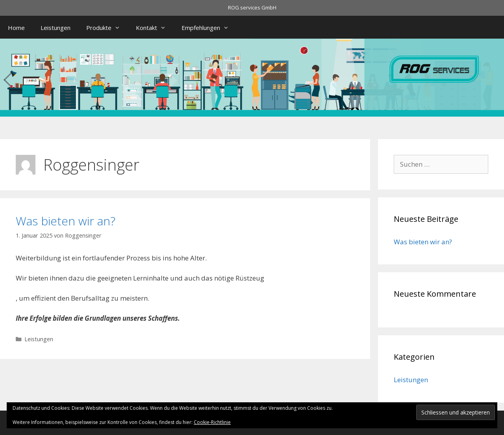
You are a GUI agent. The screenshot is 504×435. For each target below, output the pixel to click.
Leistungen (56, 28)
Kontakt (155, 28)
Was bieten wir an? (66, 221)
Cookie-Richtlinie (212, 422)
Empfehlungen (209, 28)
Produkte (107, 28)
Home (16, 28)
